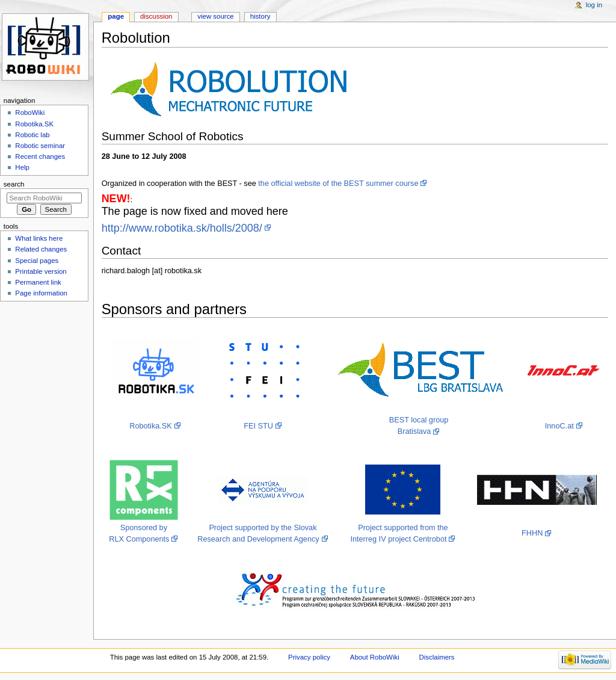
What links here (39, 238)
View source (215, 16)
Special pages (37, 261)
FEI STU (258, 426)
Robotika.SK (151, 426)
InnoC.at (559, 426)
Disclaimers (437, 657)
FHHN (532, 533)
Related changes (41, 249)
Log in (594, 5)
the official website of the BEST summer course (338, 184)
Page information (41, 293)
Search (14, 184)
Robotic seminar (40, 146)
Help (22, 167)
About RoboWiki (375, 657)
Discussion (156, 16)
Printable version (41, 271)
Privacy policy (309, 657)
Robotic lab (32, 135)
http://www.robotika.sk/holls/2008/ (182, 228)
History (260, 16)
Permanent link (38, 282)
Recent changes (40, 156)
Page (116, 16)
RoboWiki (30, 113)
